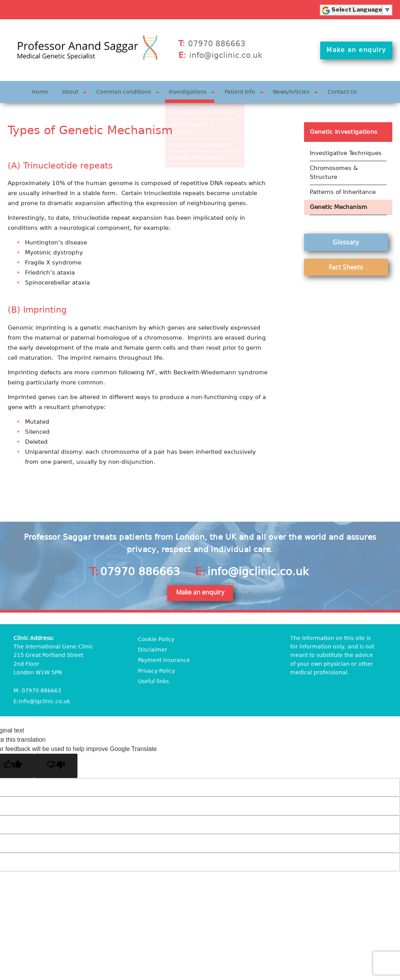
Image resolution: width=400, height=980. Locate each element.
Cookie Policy (156, 638)
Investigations (188, 91)
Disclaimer (153, 649)
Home (40, 91)
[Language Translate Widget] (357, 10)
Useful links (153, 681)
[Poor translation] (56, 765)
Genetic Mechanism (339, 206)
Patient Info (240, 91)
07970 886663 (217, 44)
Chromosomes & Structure (334, 172)
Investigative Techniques (346, 153)
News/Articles (292, 91)
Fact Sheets (346, 266)
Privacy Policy (156, 670)
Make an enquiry (357, 51)
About (70, 91)
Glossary (346, 241)
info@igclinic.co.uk (226, 55)
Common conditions (124, 91)
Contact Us (342, 91)
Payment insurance (164, 660)
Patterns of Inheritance (343, 191)
